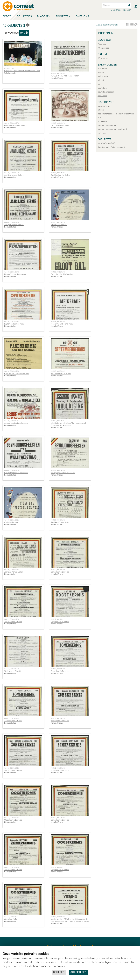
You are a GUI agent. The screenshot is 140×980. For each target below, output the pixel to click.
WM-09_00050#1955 (11, 570)
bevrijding (102, 88)
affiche (101, 73)
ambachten (103, 76)
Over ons (82, 16)
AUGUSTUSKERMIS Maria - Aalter (65, 76)
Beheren (59, 972)
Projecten (63, 16)
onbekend (102, 121)
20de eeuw (103, 58)
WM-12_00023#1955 (11, 917)
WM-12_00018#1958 (58, 768)
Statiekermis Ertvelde (13, 671)
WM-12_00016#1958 (58, 718)
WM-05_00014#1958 (11, 222)
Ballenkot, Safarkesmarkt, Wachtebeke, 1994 (22, 71)
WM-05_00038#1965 (58, 371)
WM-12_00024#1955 (58, 917)
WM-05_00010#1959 (11, 173)
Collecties (24, 16)
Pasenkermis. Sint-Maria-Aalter (17, 374)
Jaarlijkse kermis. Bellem (14, 175)
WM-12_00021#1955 (11, 867)
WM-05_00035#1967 (11, 322)
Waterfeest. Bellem (59, 225)
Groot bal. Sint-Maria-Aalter (62, 274)
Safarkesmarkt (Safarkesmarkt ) (111, 147)
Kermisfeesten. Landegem (15, 274)
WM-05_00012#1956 (58, 173)
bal (24, 33)
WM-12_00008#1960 (58, 570)
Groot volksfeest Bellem (61, 125)
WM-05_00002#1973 (11, 123)
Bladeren (44, 16)
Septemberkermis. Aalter (14, 324)
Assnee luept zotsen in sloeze (16, 423)
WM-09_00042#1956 (11, 520)
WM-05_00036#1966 (58, 322)
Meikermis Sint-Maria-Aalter (62, 324)
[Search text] (114, 5)
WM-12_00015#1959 (11, 718)
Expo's (7, 16)
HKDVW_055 (9, 68)
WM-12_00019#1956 (11, 818)
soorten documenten (107, 125)
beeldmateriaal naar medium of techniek (116, 114)
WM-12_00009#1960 (11, 619)
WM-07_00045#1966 (58, 470)
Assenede (102, 44)
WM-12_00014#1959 (58, 669)
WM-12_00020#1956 (58, 818)
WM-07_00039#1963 (11, 470)
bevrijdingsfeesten (106, 92)
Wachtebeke (103, 48)
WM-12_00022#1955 (58, 867)
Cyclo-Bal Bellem (11, 522)
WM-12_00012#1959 (11, 669)
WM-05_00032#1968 (58, 272)
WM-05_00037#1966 (11, 371)
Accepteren (79, 972)
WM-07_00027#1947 (58, 421)
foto (100, 118)
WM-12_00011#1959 (58, 619)
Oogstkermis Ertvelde (60, 622)
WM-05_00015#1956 (58, 222)
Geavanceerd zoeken (121, 10)
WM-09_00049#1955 (58, 520)
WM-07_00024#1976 (11, 421)
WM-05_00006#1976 (58, 123)
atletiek (101, 80)
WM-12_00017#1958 (11, 768)
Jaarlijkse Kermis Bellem (60, 522)
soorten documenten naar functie (113, 129)
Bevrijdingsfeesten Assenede (16, 473)
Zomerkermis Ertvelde (60, 572)
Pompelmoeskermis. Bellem (15, 125)
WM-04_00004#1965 (58, 74)
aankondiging (104, 106)
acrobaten (102, 69)
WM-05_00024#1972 (11, 272)
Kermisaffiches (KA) (106, 143)
